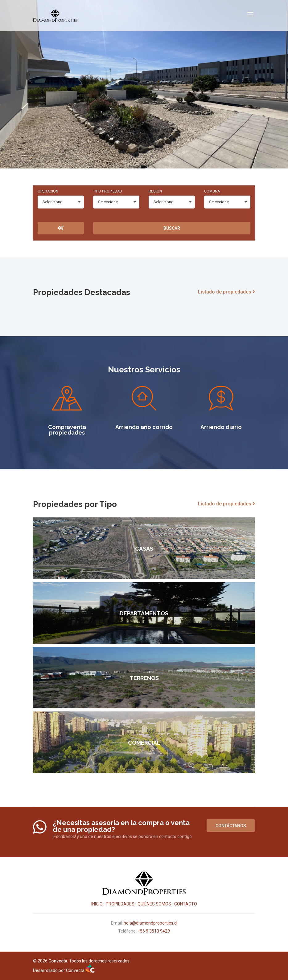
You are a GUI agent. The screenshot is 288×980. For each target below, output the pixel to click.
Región (155, 191)
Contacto (186, 904)
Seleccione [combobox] (52, 202)
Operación (48, 191)
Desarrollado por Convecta (64, 970)
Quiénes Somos (154, 904)
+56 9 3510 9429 (154, 931)
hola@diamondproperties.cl (150, 923)
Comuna (212, 191)
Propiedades (120, 904)
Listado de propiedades (226, 292)
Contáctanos (231, 826)
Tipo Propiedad (108, 191)
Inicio (97, 904)
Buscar (172, 228)
